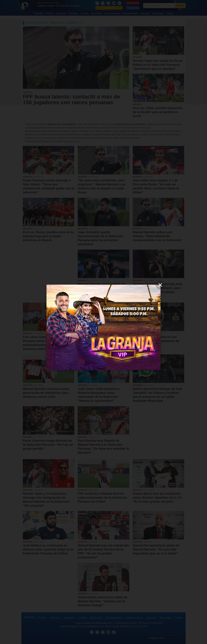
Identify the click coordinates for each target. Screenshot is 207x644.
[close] (160, 285)
